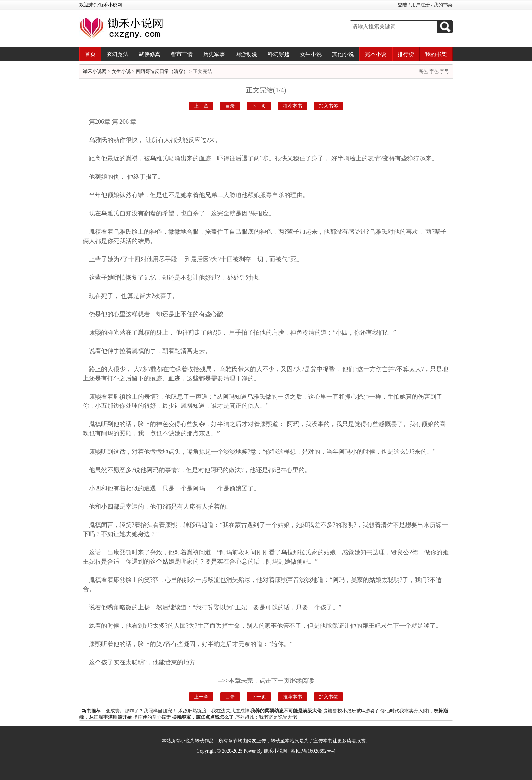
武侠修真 (150, 54)
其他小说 (343, 54)
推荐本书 (292, 106)
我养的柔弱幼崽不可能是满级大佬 (286, 711)
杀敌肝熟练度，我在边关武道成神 (214, 711)
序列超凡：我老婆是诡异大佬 (266, 717)
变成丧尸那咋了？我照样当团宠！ (141, 711)
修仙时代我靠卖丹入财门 (406, 711)
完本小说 (376, 54)
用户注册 (420, 5)
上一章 (201, 106)
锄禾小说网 (95, 71)
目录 (230, 106)
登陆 (402, 5)
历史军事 (214, 54)
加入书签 (328, 106)
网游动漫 (246, 54)
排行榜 (406, 54)
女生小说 (311, 54)
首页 (90, 54)
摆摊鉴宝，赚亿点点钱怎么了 (203, 717)
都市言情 (182, 54)
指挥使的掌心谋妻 (152, 717)
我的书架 (443, 5)
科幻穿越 (279, 54)
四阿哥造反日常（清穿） (162, 71)
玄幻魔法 (117, 54)
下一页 (259, 106)
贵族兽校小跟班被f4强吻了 (351, 711)
